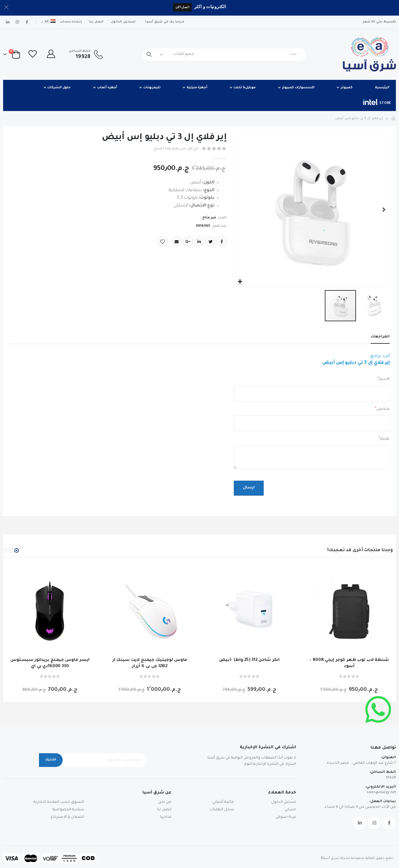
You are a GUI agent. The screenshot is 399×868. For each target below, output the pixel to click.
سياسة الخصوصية (68, 810)
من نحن (165, 802)
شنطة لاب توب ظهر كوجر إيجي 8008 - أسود (349, 664)
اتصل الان (182, 7)
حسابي (290, 810)
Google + (188, 242)
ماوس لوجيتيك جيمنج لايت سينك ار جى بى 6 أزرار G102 (150, 664)
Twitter (210, 242)
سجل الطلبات (222, 810)
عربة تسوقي (286, 817)
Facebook (222, 242)
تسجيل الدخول (123, 22)
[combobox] (224, 55)
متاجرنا (166, 817)
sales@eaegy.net (381, 793)
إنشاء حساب (71, 22)
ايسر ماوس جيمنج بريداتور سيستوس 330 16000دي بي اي (50, 664)
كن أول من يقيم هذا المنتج (176, 149)
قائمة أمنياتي (223, 802)
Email (176, 242)
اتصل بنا (96, 22)
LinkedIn (199, 242)
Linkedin (360, 823)
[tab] (380, 337)
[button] (240, 282)
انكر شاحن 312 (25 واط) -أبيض (249, 660)
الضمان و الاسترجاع (67, 817)
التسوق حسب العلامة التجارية (59, 802)
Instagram (374, 823)
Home (394, 119)
